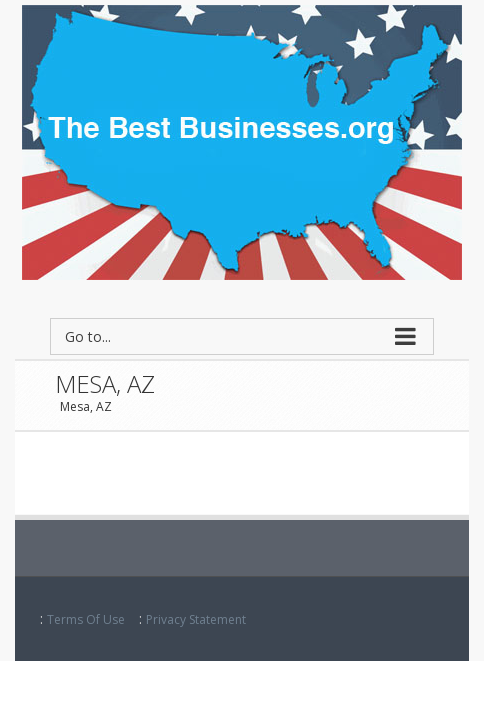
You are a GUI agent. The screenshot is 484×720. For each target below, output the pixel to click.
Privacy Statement (196, 619)
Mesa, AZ (86, 406)
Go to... (88, 336)
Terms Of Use (86, 619)
